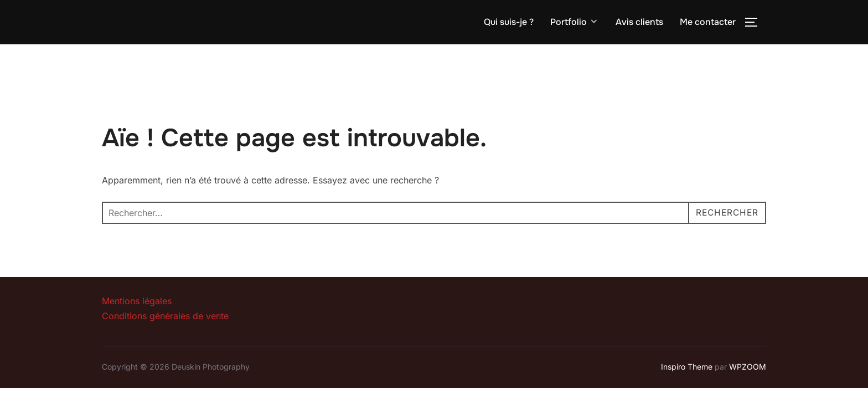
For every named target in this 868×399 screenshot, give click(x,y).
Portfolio (575, 22)
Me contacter (708, 22)
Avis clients (639, 22)
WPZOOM (748, 367)
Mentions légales (137, 301)
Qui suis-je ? (509, 22)
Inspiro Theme (687, 367)
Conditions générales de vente (165, 316)
